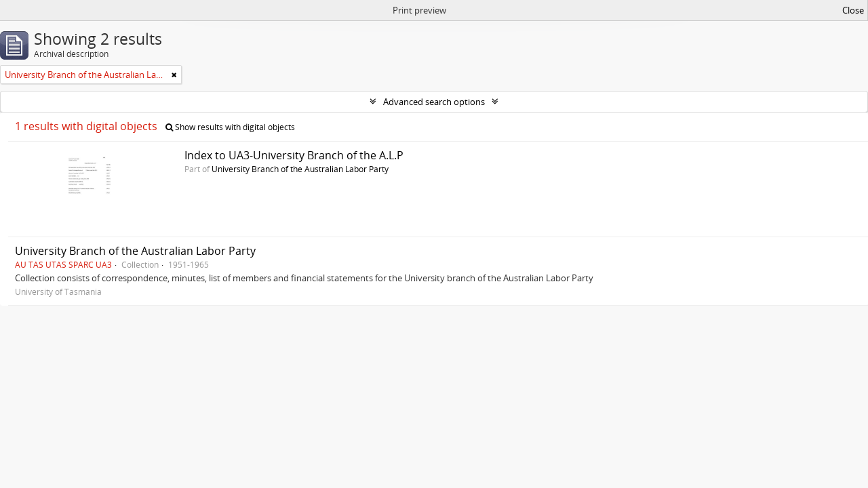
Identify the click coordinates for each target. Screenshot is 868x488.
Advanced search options (434, 102)
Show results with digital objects (230, 127)
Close (853, 10)
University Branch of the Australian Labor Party (300, 169)
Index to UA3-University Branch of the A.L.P (294, 155)
